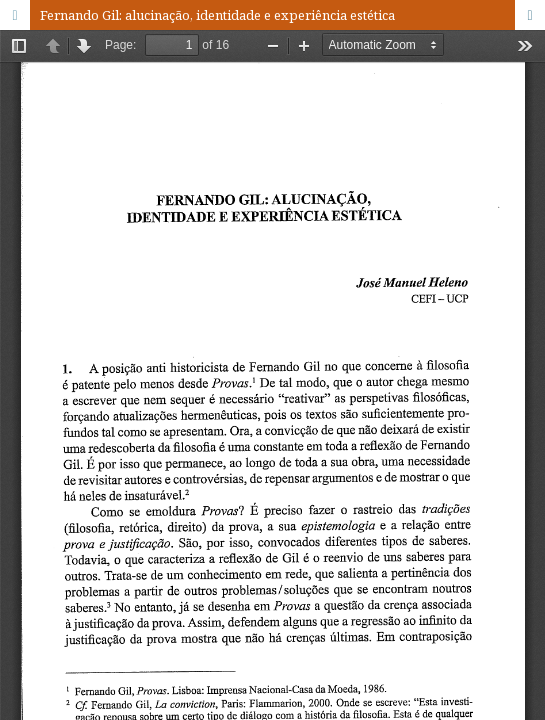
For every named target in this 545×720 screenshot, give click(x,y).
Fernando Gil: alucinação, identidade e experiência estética (217, 15)
